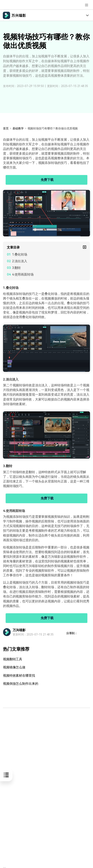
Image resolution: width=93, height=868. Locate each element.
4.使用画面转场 (23, 274)
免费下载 (47, 180)
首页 (6, 128)
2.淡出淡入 (20, 261)
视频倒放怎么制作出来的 (21, 684)
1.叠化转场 (20, 254)
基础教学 (18, 128)
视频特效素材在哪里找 (19, 676)
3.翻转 (17, 268)
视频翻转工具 (13, 659)
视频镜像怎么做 (14, 667)
